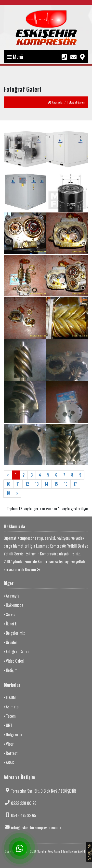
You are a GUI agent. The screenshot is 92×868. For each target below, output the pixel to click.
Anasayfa (55, 102)
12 (27, 484)
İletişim (11, 670)
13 (37, 484)
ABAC (9, 762)
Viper (9, 744)
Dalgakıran (13, 735)
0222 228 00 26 (20, 803)
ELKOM (10, 697)
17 (75, 484)
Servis (9, 614)
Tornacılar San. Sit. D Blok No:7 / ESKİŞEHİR (40, 791)
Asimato (11, 707)
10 (8, 484)
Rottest (11, 753)
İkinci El (11, 624)
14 (46, 484)
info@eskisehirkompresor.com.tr (33, 828)
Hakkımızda (13, 605)
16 (66, 484)
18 (8, 493)
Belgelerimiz (14, 633)
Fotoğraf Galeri (16, 652)
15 (56, 484)
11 (18, 484)
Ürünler (10, 642)
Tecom (10, 716)
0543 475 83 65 (20, 815)
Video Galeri (14, 661)
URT (8, 725)
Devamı (33, 569)
